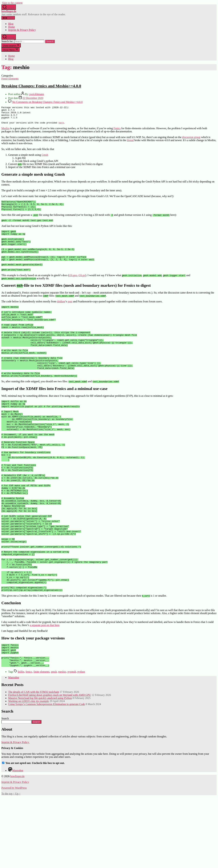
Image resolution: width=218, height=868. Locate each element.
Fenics (117, 132)
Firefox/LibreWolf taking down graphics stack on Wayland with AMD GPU (50, 766)
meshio (62, 743)
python (81, 743)
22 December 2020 (33, 98)
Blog (11, 24)
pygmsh (72, 743)
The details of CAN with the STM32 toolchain (34, 763)
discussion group (191, 141)
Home (11, 27)
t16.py (82, 290)
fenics (29, 743)
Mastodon (14, 749)
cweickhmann (36, 94)
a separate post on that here (45, 692)
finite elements (41, 743)
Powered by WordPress (14, 859)
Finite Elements (10, 79)
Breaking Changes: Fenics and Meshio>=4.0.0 (41, 86)
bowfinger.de (9, 11)
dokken (61, 316)
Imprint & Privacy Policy (22, 30)
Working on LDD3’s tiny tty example (29, 773)
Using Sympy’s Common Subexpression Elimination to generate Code (47, 776)
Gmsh (45, 158)
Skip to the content (12, 3)
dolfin (21, 743)
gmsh (54, 743)
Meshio (5, 132)
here (61, 126)
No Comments (47, 102)
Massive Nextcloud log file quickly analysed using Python (40, 769)
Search (5, 790)
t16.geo (73, 290)
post (70, 316)
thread (130, 144)
